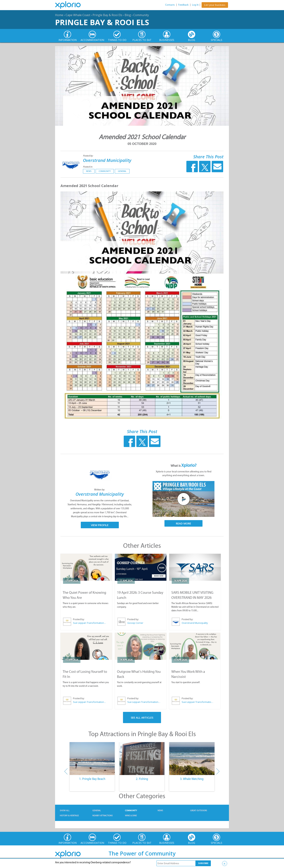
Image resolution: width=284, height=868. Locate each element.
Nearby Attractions (103, 816)
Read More (183, 523)
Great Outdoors (199, 810)
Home (59, 15)
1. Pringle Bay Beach (92, 779)
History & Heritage (69, 816)
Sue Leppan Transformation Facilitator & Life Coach (90, 623)
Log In (195, 5)
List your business (215, 5)
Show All (65, 810)
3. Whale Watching (192, 779)
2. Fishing (142, 779)
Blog (128, 15)
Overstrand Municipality (107, 160)
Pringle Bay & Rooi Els (107, 15)
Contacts (170, 5)
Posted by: (88, 156)
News (89, 171)
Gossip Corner (135, 623)
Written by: (100, 490)
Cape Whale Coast (78, 15)
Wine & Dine (131, 816)
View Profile (100, 525)
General (122, 171)
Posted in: (88, 167)
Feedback (183, 5)
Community (141, 15)
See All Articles (142, 717)
